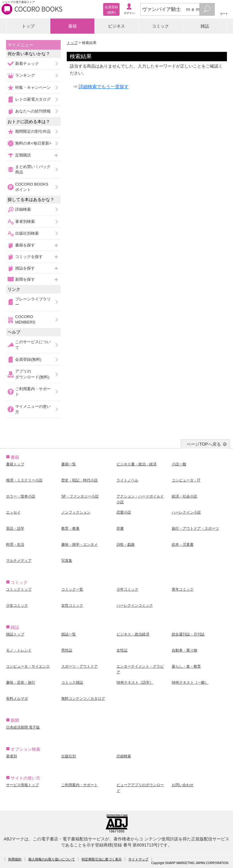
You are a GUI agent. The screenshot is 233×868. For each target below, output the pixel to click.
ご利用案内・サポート (33, 392)
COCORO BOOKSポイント (32, 187)
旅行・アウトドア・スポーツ (195, 528)
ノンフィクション (76, 512)
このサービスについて (33, 345)
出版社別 (69, 756)
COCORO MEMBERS (25, 319)
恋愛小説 (124, 512)
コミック (160, 26)
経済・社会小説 (184, 496)
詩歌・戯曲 (126, 545)
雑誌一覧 (69, 634)
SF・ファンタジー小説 (80, 496)
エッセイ (13, 512)
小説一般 (179, 464)
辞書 (120, 528)
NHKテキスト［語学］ (135, 682)
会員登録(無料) (28, 359)
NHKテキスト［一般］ (190, 682)
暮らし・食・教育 (186, 666)
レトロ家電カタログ (33, 99)
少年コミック (127, 589)
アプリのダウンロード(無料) (32, 374)
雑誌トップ (15, 634)
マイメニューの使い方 (33, 409)
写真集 (67, 561)
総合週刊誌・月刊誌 (188, 634)
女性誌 (122, 650)
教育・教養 (70, 528)
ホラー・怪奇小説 (21, 496)
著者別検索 (25, 221)
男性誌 (67, 650)
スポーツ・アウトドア (79, 666)
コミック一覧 (72, 589)
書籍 (73, 26)
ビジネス (116, 26)
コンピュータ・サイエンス (28, 666)
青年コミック (183, 589)
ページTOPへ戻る (204, 444)
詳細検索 (23, 209)
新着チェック (27, 64)
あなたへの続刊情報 (33, 111)
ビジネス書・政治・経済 (137, 464)
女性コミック (72, 605)
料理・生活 (15, 545)
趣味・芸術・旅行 (21, 682)
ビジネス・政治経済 (133, 634)
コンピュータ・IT (186, 480)
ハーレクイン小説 (186, 512)
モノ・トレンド (19, 650)
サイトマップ (138, 859)
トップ (28, 26)
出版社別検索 (27, 233)
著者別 (12, 756)
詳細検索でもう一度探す (104, 87)
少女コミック (17, 605)
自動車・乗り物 (184, 650)
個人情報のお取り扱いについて (52, 859)
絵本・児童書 (183, 545)
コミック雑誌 (72, 682)
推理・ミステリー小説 (24, 480)
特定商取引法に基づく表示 (102, 859)
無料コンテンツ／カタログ (83, 699)
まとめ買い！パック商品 (33, 169)
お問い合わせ (183, 785)
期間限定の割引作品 (33, 131)
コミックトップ (19, 589)
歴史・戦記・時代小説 (79, 480)
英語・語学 (15, 528)
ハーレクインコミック (135, 605)
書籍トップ (15, 464)
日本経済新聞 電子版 (23, 727)
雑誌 (205, 26)
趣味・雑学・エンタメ (79, 545)
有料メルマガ (17, 699)
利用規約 (15, 859)
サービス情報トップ (22, 785)
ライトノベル (127, 480)
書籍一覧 (69, 464)
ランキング (25, 75)
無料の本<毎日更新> (33, 143)
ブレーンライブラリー (33, 302)
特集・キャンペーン (33, 87)
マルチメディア (19, 561)
